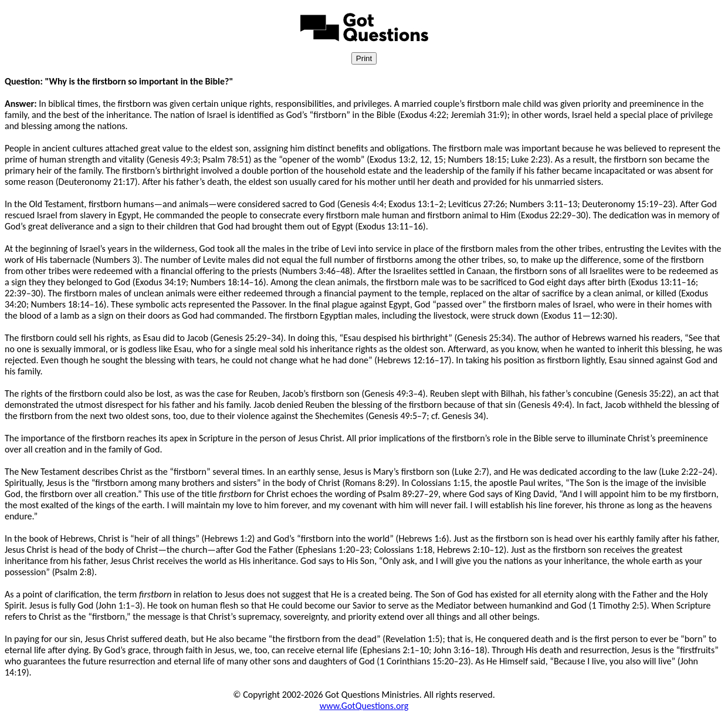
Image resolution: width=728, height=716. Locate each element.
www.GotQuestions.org (364, 706)
